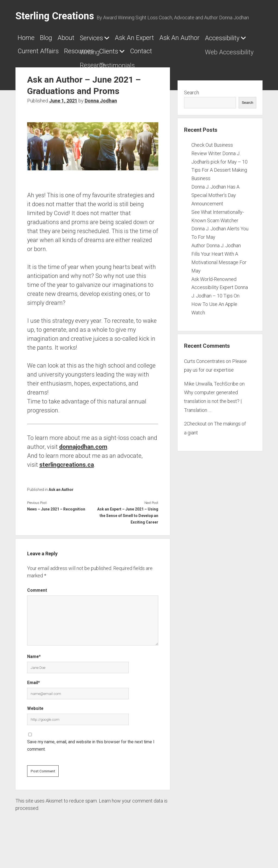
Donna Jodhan (101, 121)
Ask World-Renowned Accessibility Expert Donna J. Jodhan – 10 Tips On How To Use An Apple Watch (220, 316)
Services (120, 40)
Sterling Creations (55, 16)
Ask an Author (61, 510)
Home (29, 40)
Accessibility (103, 56)
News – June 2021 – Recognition (56, 530)
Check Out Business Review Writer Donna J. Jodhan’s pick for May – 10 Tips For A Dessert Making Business (219, 182)
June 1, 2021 (63, 121)
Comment (37, 611)
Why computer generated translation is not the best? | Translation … (213, 422)
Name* (34, 677)
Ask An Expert (179, 40)
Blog (57, 40)
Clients (31, 72)
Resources (227, 56)
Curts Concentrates (204, 382)
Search (192, 113)
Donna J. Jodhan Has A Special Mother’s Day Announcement (215, 216)
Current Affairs (171, 56)
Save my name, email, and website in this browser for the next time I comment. (91, 766)
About (85, 40)
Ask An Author (44, 56)
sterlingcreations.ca (67, 485)
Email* (34, 703)
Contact (76, 71)
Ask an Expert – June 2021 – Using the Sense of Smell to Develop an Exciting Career (128, 536)
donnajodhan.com (83, 467)
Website (35, 729)
